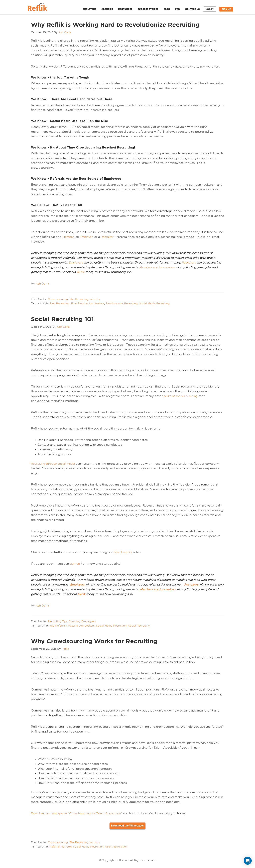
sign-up (75, 564)
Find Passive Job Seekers (88, 303)
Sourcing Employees (82, 621)
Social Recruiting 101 (62, 319)
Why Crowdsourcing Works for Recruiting (94, 641)
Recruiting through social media (54, 464)
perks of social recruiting (181, 396)
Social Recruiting (139, 625)
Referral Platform (61, 846)
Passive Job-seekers (81, 625)
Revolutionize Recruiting (122, 303)
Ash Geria (43, 283)
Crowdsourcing (58, 299)
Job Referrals (58, 625)
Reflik (41, 8)
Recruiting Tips (58, 621)
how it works (123, 552)
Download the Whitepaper (127, 826)
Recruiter (109, 237)
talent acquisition (116, 846)
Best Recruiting (60, 303)
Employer (87, 237)
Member (68, 237)
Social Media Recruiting (154, 303)
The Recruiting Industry (85, 299)
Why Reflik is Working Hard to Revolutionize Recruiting (115, 25)
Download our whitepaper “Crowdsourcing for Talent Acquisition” (79, 813)
